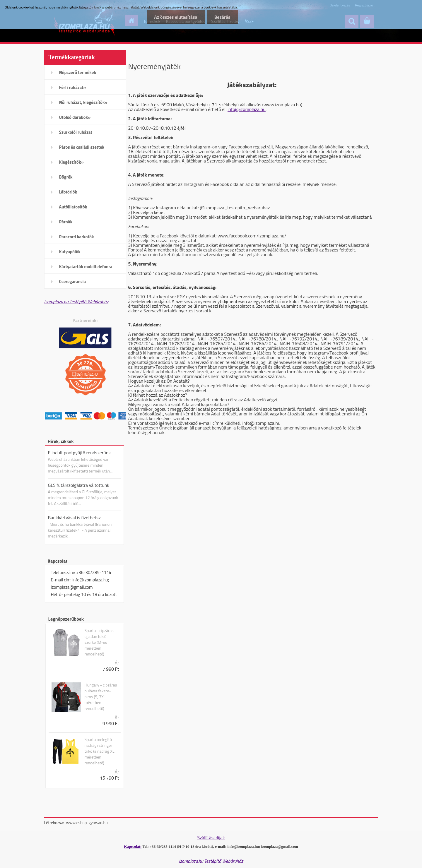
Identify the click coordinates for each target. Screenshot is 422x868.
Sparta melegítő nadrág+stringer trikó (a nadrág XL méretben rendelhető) (99, 751)
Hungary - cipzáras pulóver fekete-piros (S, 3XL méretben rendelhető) (101, 697)
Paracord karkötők (77, 237)
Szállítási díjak (211, 838)
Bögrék (66, 177)
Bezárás (222, 17)
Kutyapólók (70, 252)
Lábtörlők (68, 192)
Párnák (66, 222)
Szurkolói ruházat (76, 132)
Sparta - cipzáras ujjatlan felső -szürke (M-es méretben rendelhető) (99, 642)
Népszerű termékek (78, 72)
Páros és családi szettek (82, 147)
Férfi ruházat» (73, 87)
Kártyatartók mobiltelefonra (86, 267)
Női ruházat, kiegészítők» (83, 102)
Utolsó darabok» (75, 117)
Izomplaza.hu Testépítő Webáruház (76, 302)
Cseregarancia (73, 281)
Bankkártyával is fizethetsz (74, 518)
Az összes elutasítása (176, 17)
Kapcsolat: (133, 846)
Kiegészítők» (71, 162)
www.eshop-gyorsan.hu (87, 822)
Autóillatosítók (73, 207)
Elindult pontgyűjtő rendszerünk (80, 453)
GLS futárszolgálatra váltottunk (79, 485)
